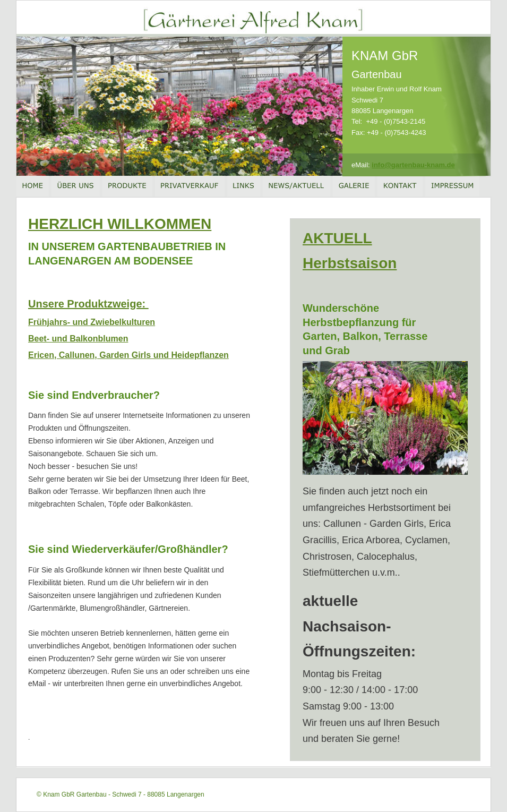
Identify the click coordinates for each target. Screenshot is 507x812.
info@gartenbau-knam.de (413, 165)
